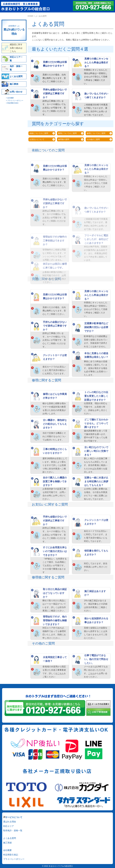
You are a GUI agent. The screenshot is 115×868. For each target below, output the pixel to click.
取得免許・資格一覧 (13, 831)
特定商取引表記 (11, 855)
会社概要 (7, 850)
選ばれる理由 (10, 822)
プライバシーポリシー (14, 859)
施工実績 (7, 843)
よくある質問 (10, 838)
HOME (30, 16)
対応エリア (8, 826)
